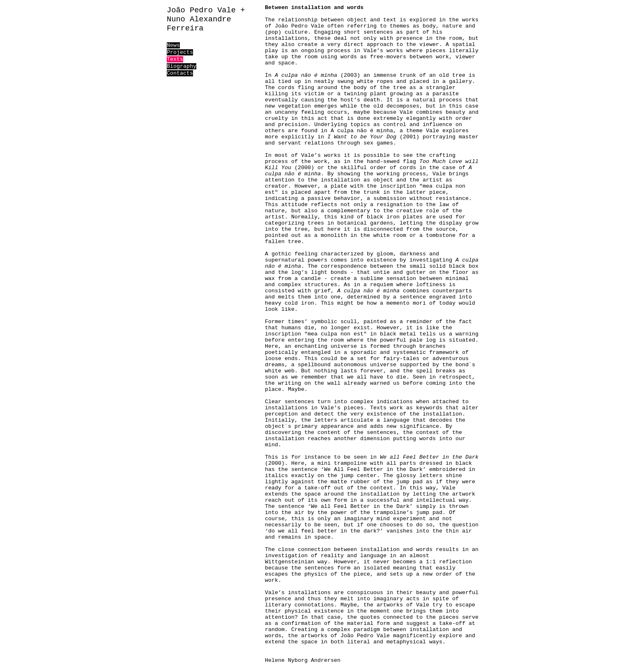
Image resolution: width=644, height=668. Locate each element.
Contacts (180, 73)
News (173, 45)
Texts (175, 59)
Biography (182, 66)
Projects (180, 52)
